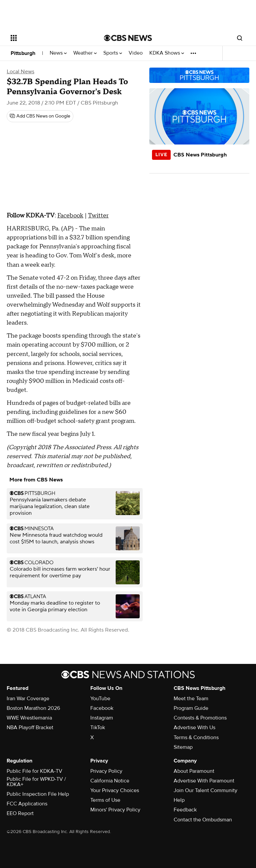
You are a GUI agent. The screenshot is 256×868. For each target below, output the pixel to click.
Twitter (98, 216)
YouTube (100, 699)
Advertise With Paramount (204, 781)
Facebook (70, 216)
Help (179, 800)
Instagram (102, 718)
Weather (85, 53)
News (58, 53)
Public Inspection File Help (38, 794)
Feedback (185, 810)
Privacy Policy (106, 771)
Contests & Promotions (200, 718)
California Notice (110, 781)
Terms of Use (105, 800)
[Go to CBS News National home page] (128, 38)
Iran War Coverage (28, 699)
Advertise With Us (194, 727)
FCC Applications (27, 804)
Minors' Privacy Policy (115, 810)
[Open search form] (240, 38)
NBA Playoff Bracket (30, 727)
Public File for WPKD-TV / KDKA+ (36, 782)
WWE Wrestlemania (29, 718)
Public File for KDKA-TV (34, 771)
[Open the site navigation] (50, 38)
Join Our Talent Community (205, 790)
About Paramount (194, 771)
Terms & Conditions (196, 737)
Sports (113, 53)
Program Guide (191, 708)
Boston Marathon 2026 (33, 708)
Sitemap (183, 747)
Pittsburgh (23, 53)
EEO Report (20, 813)
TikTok (98, 727)
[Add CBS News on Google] (40, 116)
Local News (20, 72)
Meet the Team (191, 699)
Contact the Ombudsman (203, 820)
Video (136, 53)
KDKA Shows (167, 53)
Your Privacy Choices (115, 790)
